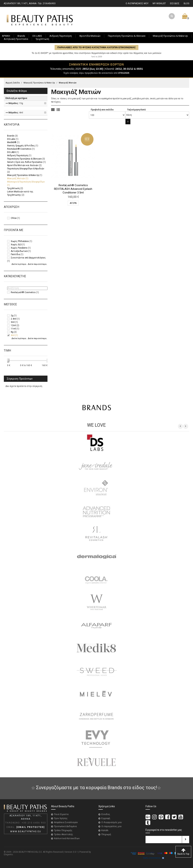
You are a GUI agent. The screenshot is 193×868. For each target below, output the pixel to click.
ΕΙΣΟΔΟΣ (175, 3)
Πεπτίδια (15, 254)
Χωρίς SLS (16, 245)
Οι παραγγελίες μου (111, 826)
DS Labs (11, 139)
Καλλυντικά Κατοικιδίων (67, 838)
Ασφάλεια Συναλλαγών (66, 822)
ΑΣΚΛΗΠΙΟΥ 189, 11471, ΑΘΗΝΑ (20, 3)
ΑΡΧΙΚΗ (6, 36)
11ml (13, 329)
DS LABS (11, 152)
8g (12, 332)
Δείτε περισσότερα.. (38, 264)
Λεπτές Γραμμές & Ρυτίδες (21, 146)
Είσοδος (106, 814)
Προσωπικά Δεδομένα (65, 826)
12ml (13, 325)
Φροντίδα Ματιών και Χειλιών (23, 165)
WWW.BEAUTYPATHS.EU (26, 831)
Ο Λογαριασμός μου (112, 822)
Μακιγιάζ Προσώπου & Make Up (39, 83)
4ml (13, 335)
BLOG (187, 3)
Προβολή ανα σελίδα (102, 110)
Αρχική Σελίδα (13, 83)
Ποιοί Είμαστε (61, 814)
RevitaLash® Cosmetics (23, 292)
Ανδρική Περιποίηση (18, 155)
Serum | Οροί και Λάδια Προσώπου (25, 162)
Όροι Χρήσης (61, 818)
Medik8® (12, 142)
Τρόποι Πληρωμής (63, 830)
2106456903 (49, 3)
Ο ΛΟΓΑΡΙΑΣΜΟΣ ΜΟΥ (137, 3)
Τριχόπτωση (13, 188)
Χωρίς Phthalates (20, 241)
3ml (13, 322)
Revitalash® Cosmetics (19, 149)
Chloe (14, 218)
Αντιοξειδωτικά (19, 251)
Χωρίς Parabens (19, 248)
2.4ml (14, 319)
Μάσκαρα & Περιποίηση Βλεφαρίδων (26, 182)
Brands (11, 136)
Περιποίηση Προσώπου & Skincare (24, 159)
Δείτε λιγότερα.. (19, 264)
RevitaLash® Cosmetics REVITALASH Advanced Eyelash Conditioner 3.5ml (73, 189)
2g (12, 316)
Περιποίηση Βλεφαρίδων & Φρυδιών (26, 169)
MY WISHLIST (159, 3)
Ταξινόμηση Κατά (136, 110)
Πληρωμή (106, 834)
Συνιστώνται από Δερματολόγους (28, 258)
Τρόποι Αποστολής (64, 834)
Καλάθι (105, 830)
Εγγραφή (106, 818)
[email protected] (30, 827)
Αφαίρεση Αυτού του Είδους (45, 103)
